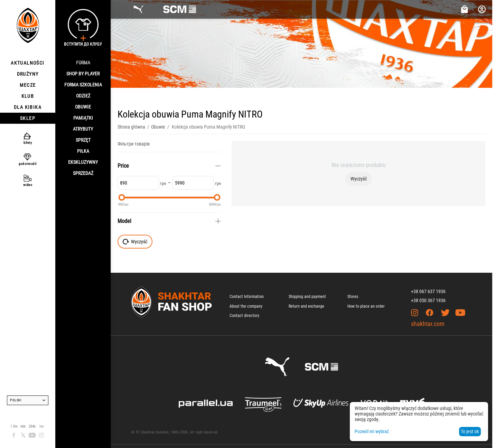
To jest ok (470, 431)
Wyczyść (359, 179)
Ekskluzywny (83, 162)
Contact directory (244, 316)
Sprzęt (83, 140)
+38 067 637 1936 (428, 291)
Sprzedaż (83, 173)
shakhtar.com (428, 324)
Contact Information (247, 297)
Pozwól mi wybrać (372, 431)
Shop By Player (83, 74)
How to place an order (366, 306)
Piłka (83, 151)
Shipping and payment (307, 297)
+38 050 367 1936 (428, 300)
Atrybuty (83, 129)
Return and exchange (306, 306)
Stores (353, 297)
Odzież (83, 96)
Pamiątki (83, 118)
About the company (246, 306)
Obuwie (83, 107)
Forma (83, 63)
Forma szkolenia (83, 85)
